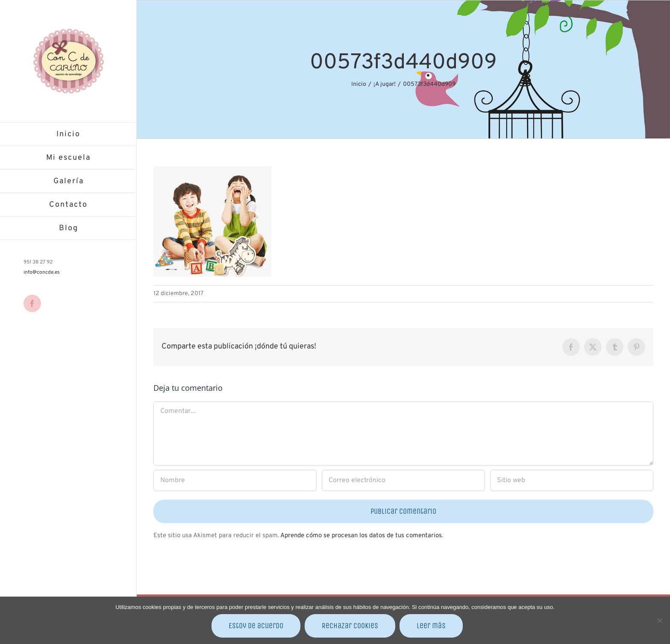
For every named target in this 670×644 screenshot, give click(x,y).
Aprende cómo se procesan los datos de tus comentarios (361, 536)
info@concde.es (42, 272)
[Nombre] (235, 480)
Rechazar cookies (350, 626)
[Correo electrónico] (403, 480)
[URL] (572, 480)
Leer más (431, 626)
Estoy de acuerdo (256, 626)
